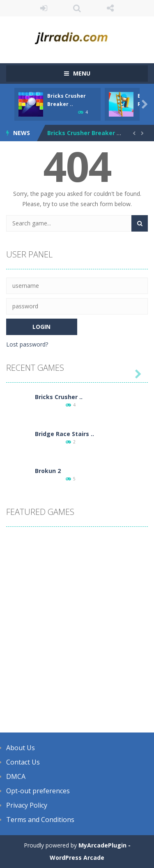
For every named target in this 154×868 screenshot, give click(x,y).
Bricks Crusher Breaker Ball (87, 133)
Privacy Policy (27, 805)
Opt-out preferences (38, 791)
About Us (21, 748)
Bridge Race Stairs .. (64, 434)
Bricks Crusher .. (59, 397)
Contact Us (23, 762)
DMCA (16, 776)
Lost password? (27, 344)
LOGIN (44, 8)
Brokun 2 (48, 471)
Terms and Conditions (40, 820)
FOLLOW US (110, 8)
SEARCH (77, 8)
